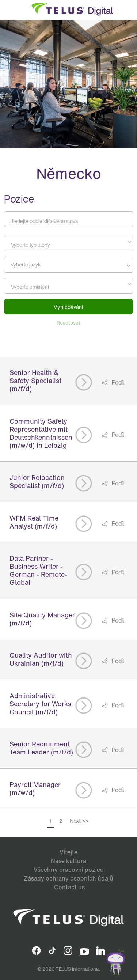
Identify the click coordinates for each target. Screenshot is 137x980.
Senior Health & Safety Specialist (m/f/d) (35, 381)
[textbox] (68, 245)
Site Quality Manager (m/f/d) (42, 619)
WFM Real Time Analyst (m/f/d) (34, 522)
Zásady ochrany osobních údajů (68, 878)
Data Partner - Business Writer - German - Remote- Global (38, 570)
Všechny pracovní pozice (68, 870)
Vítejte (68, 852)
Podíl (117, 382)
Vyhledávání (68, 307)
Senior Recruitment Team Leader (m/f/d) (41, 748)
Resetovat (68, 323)
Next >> (79, 821)
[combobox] (68, 244)
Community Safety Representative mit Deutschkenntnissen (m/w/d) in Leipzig (41, 433)
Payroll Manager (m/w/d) (35, 788)
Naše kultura (68, 861)
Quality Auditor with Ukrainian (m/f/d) (41, 659)
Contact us (69, 887)
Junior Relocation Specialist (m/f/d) (37, 481)
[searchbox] (39, 265)
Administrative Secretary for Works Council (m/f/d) (40, 704)
